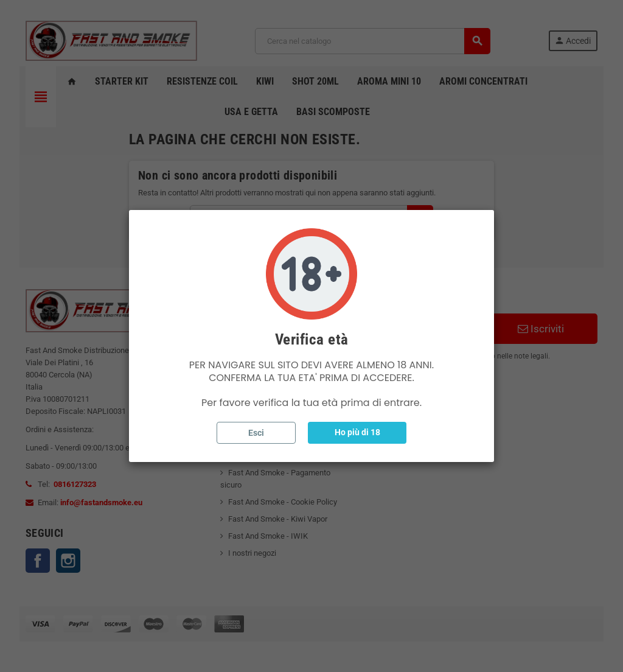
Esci (256, 433)
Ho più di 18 (357, 432)
